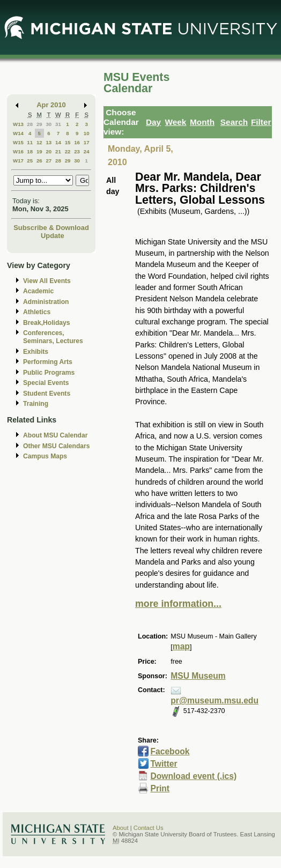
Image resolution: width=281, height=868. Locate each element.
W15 (18, 142)
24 (87, 151)
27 (49, 161)
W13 (18, 124)
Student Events (47, 394)
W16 (18, 151)
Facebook (170, 751)
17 (87, 142)
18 (30, 151)
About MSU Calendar (55, 435)
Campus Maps (45, 456)
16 (77, 142)
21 (58, 151)
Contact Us (149, 828)
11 (30, 142)
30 (49, 124)
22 (68, 151)
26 (39, 161)
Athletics (37, 312)
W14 (18, 133)
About (121, 828)
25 (30, 161)
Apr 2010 (51, 105)
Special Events (46, 383)
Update (53, 236)
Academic (38, 291)
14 (58, 142)
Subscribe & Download (51, 228)
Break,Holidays (47, 323)
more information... (178, 604)
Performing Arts (48, 362)
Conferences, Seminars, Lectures (53, 337)
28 (30, 124)
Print (160, 788)
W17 (18, 161)
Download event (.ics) (193, 776)
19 (39, 151)
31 (58, 124)
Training (36, 404)
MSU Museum (198, 676)
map (181, 646)
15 (68, 142)
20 (49, 151)
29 (39, 124)
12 (39, 142)
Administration (46, 302)
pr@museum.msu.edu (215, 700)
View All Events (47, 281)
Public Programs (49, 373)
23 (77, 151)
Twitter (164, 764)
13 (49, 142)
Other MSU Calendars (57, 446)
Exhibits (36, 352)
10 (87, 133)
